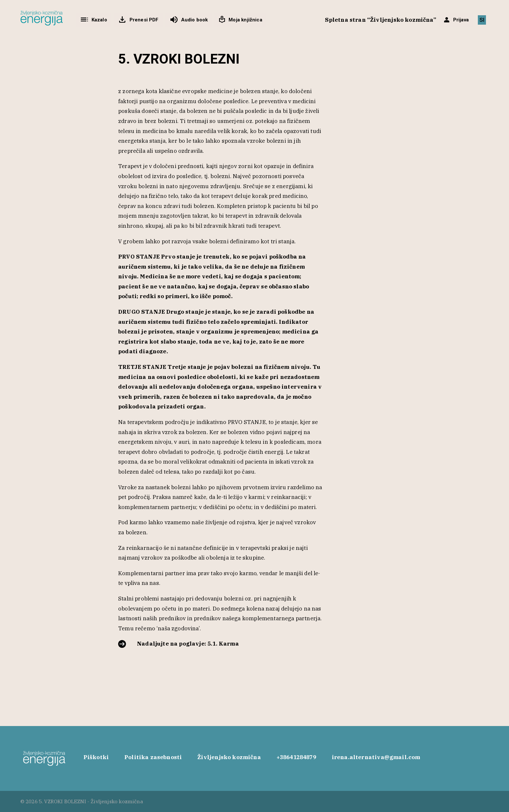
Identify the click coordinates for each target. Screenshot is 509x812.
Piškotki (96, 757)
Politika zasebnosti (153, 757)
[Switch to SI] (482, 20)
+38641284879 (296, 757)
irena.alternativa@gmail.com (376, 757)
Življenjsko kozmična (229, 757)
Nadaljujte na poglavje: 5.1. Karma (188, 644)
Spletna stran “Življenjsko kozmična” (381, 20)
